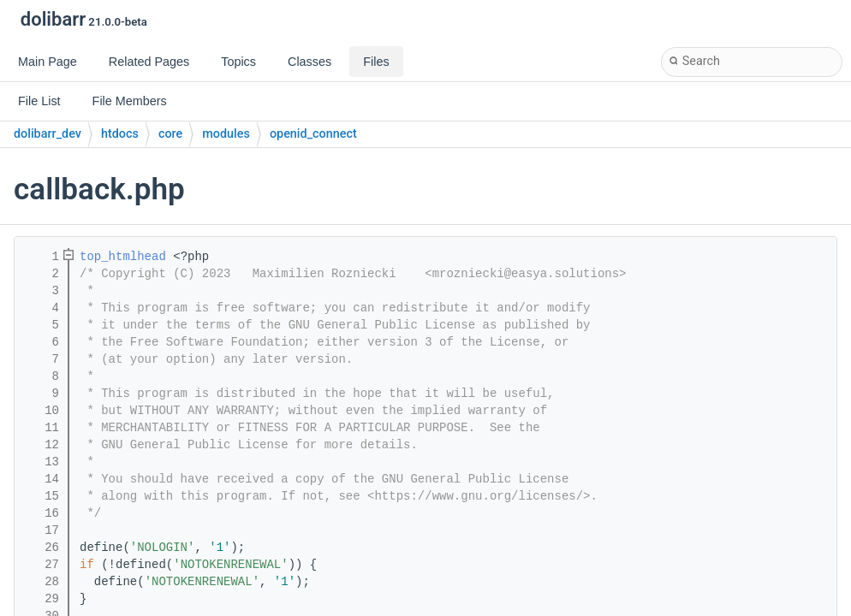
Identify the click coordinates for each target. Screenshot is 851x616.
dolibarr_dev (48, 134)
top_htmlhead (123, 257)
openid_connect (313, 134)
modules (226, 134)
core (170, 134)
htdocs (120, 134)
